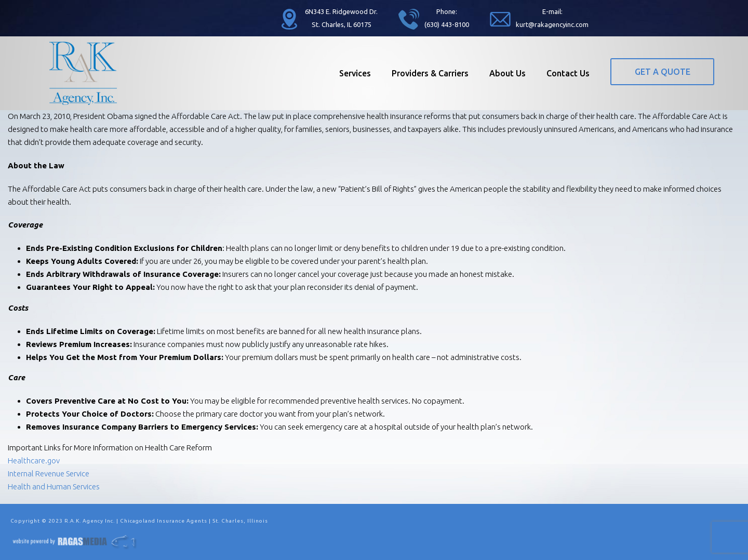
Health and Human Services (54, 486)
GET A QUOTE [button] (663, 72)
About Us (507, 73)
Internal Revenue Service (49, 474)
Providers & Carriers (430, 73)
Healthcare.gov (34, 461)
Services (355, 73)
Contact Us (568, 73)
